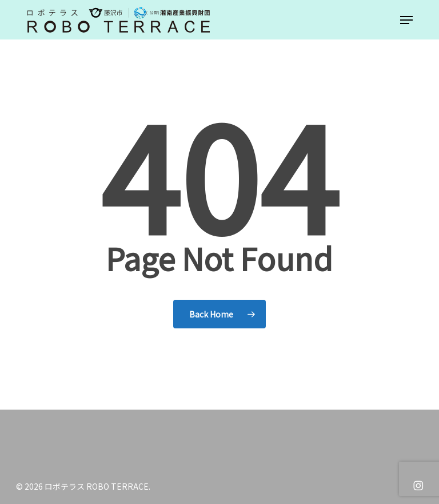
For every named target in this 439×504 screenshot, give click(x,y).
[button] (406, 20)
